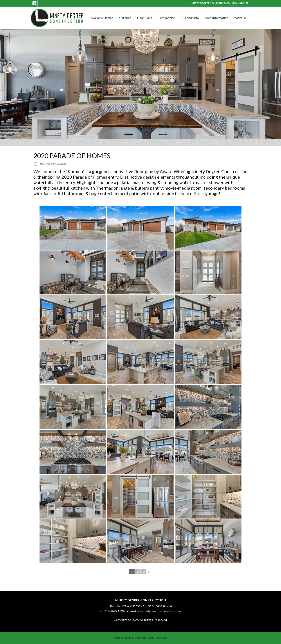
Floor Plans (145, 18)
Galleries (125, 18)
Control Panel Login (158, 638)
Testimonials (167, 18)
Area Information (217, 18)
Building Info (190, 18)
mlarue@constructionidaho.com (160, 611)
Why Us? (240, 18)
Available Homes (102, 18)
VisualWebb (140, 638)
